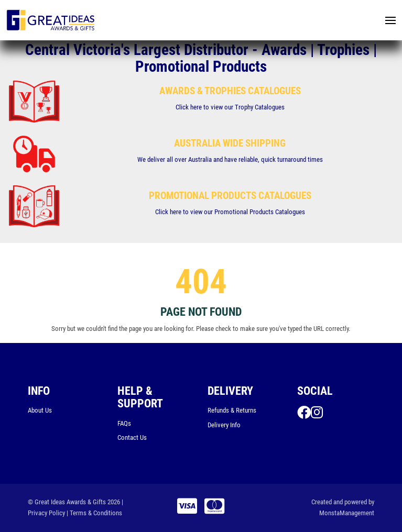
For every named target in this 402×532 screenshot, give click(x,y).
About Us (40, 410)
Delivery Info (224, 425)
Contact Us (132, 437)
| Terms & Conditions (94, 513)
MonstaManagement (347, 513)
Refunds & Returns (232, 410)
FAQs (124, 423)
